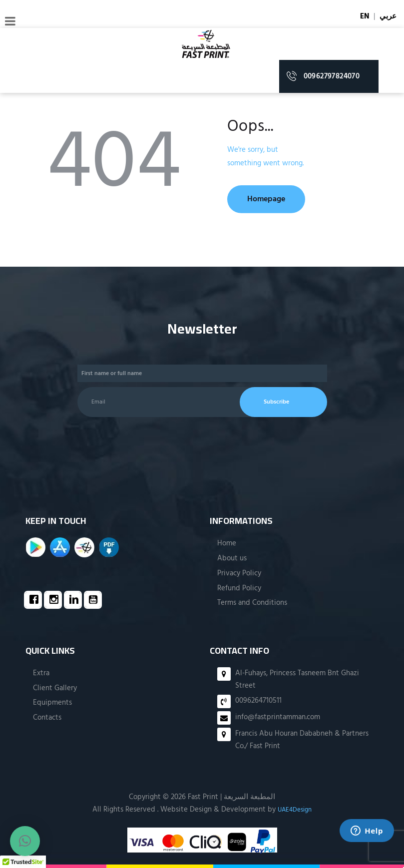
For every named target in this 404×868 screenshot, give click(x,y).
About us (232, 558)
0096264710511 (258, 701)
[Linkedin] (75, 600)
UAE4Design (295, 809)
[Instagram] (55, 600)
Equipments (52, 703)
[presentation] (142, 453)
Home (227, 543)
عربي (388, 16)
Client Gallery (55, 688)
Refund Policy (239, 588)
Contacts (47, 718)
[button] (25, 841)
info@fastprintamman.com (278, 717)
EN (365, 16)
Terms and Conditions (252, 603)
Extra (41, 673)
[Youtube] (95, 600)
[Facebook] (35, 600)
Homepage (274, 199)
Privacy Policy (239, 573)
